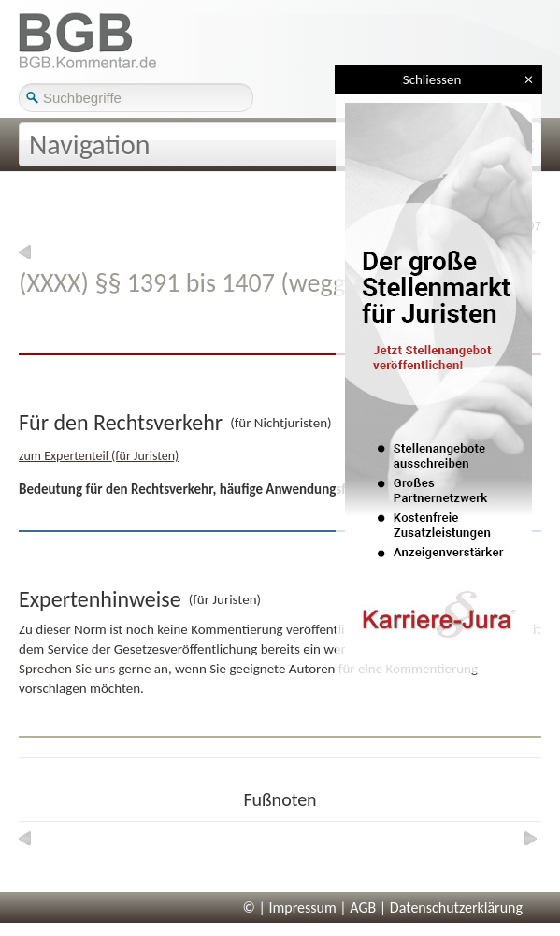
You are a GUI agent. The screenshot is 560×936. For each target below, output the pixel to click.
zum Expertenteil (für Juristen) (99, 456)
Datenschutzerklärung (456, 907)
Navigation (90, 144)
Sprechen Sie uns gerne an (93, 669)
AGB (363, 907)
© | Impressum (290, 907)
